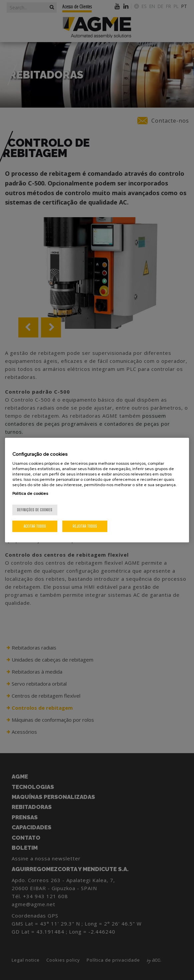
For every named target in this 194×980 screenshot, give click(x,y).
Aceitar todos (35, 526)
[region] (97, 490)
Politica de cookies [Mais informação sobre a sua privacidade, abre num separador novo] (30, 494)
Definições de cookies (35, 510)
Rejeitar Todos (85, 526)
